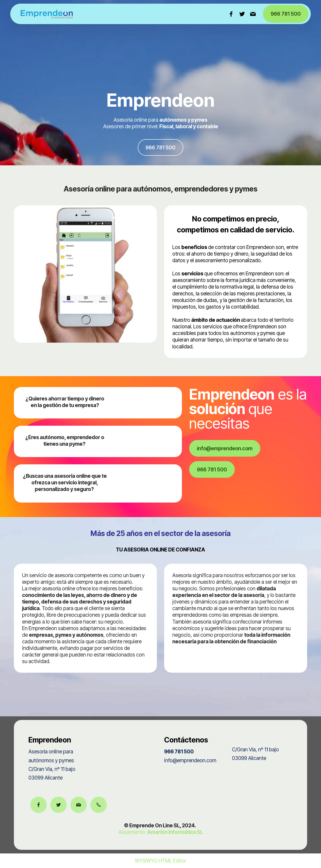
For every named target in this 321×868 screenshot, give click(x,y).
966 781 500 (286, 14)
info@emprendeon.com (225, 448)
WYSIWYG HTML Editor (160, 861)
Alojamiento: (161, 832)
